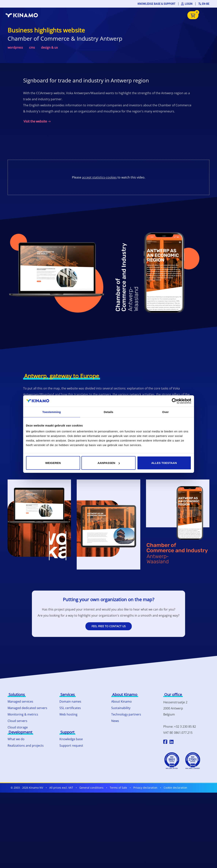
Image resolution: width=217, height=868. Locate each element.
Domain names (70, 701)
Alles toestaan (164, 463)
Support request (71, 746)
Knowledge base (71, 739)
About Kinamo (122, 701)
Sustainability (121, 708)
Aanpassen (109, 463)
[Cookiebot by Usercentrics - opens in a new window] (175, 401)
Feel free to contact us (109, 626)
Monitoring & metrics (23, 714)
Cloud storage (18, 727)
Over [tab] (165, 412)
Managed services (20, 701)
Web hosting (68, 714)
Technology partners (126, 714)
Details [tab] (109, 412)
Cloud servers (17, 721)
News (115, 721)
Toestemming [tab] (52, 412)
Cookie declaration (175, 788)
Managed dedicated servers (27, 708)
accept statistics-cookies (99, 177)
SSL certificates (70, 708)
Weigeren (53, 463)
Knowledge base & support (157, 4)
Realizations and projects (26, 746)
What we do (16, 739)
